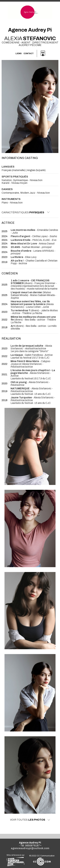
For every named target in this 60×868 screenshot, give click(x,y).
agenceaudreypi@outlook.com (30, 848)
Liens (19, 54)
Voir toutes (30, 820)
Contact (29, 54)
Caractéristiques (26, 212)
